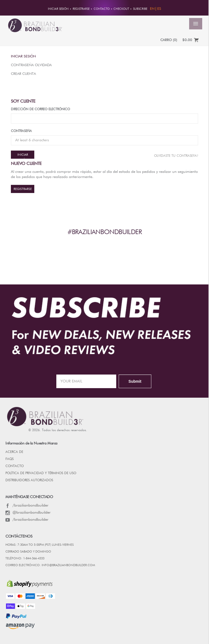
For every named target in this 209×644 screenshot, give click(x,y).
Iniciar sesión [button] (58, 9)
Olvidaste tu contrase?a (176, 156)
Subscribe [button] (140, 9)
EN (152, 9)
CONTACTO (15, 466)
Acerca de (14, 452)
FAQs (10, 459)
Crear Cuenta (23, 74)
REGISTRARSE (23, 189)
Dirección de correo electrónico (40, 109)
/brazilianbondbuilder (27, 505)
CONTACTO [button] (102, 9)
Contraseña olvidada (31, 65)
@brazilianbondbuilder (28, 513)
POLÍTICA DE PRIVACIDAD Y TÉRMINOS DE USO (41, 473)
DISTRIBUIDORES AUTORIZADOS (29, 480)
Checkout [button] (121, 9)
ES (159, 9)
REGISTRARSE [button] (81, 9)
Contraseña (21, 131)
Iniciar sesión (23, 56)
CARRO (169, 40)
